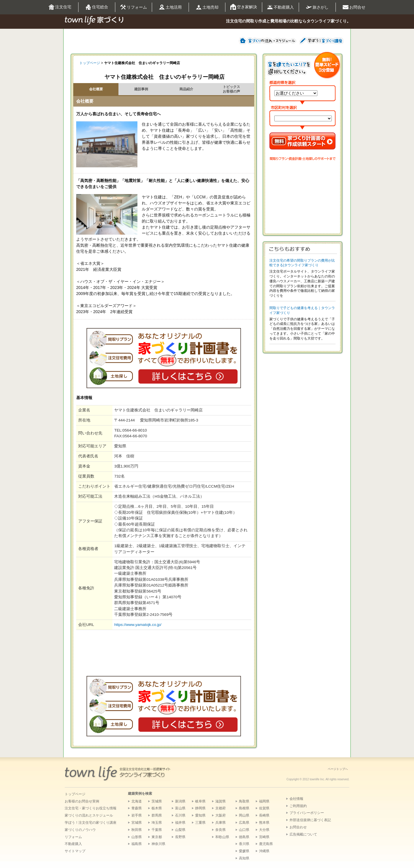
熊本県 (264, 823)
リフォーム (134, 7)
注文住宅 (60, 7)
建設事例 (141, 89)
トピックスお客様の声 (231, 89)
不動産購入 (280, 7)
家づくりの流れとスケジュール (89, 815)
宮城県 (137, 823)
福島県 (137, 844)
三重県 (200, 823)
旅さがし (317, 7)
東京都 (157, 837)
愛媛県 (244, 851)
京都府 (221, 808)
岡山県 (244, 815)
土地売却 (207, 7)
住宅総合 (97, 7)
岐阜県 (200, 801)
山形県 (137, 837)
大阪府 (221, 815)
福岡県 (264, 801)
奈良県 (221, 830)
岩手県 (137, 815)
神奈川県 (158, 844)
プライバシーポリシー (307, 813)
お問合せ (354, 7)
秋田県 (137, 830)
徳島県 (244, 837)
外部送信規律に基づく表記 (310, 820)
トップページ (90, 63)
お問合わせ (298, 827)
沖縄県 (264, 851)
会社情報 (296, 799)
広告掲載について (303, 834)
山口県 (244, 830)
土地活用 (170, 8)
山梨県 (180, 830)
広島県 (244, 823)
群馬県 (157, 815)
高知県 (244, 858)
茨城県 (157, 801)
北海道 (137, 801)
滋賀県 (221, 801)
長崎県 (264, 815)
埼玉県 (157, 823)
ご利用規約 (298, 806)
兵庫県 (221, 823)
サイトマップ (75, 851)
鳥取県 (244, 801)
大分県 (264, 830)
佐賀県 (264, 808)
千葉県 (157, 830)
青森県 (137, 808)
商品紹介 (186, 89)
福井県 (180, 823)
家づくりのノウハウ (80, 830)
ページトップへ (338, 769)
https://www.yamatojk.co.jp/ (138, 625)
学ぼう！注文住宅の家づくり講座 (91, 823)
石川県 (180, 815)
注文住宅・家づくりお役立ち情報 (91, 808)
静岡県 (200, 808)
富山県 (180, 808)
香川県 (244, 844)
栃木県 (157, 808)
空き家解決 (244, 7)
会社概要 (96, 89)
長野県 (180, 837)
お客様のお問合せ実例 (82, 801)
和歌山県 (222, 837)
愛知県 (200, 815)
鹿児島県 (266, 844)
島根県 (244, 808)
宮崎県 (264, 837)
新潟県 (180, 801)
